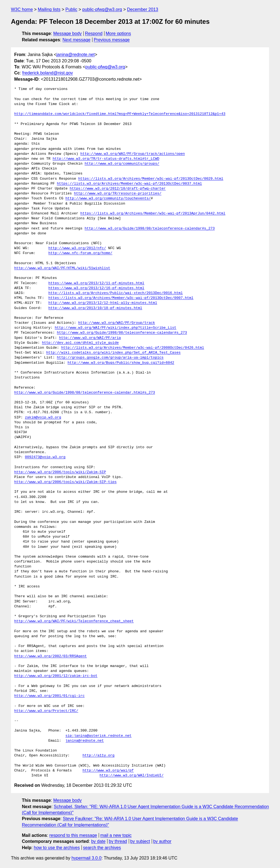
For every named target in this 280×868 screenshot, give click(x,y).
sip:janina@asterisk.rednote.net (98, 736)
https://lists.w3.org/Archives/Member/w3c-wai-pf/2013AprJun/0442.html (153, 214)
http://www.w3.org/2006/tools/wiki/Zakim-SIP (60, 472)
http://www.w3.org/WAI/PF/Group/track (117, 323)
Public (71, 9)
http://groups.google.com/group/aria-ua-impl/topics (110, 358)
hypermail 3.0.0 (86, 858)
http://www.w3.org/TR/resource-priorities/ (118, 194)
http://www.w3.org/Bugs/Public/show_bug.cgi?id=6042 (121, 363)
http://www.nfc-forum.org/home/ (80, 253)
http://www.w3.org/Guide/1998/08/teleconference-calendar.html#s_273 (85, 393)
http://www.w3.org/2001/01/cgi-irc (49, 696)
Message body (68, 34)
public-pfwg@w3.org (102, 9)
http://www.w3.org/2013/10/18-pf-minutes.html (95, 308)
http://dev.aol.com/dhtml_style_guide (80, 343)
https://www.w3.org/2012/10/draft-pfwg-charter (118, 189)
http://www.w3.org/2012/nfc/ (77, 248)
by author (162, 841)
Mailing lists (49, 9)
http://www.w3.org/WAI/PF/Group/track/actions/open (133, 154)
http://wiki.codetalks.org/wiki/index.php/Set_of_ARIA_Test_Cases (113, 353)
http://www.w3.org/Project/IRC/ (46, 711)
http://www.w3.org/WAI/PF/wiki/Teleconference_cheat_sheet (74, 621)
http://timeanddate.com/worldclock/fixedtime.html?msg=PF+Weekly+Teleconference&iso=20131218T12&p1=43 (120, 114)
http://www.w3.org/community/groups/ (122, 164)
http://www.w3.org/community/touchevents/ (108, 199)
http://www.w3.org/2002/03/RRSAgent (50, 656)
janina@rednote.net (75, 55)
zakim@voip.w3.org (43, 418)
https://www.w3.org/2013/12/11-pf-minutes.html (96, 283)
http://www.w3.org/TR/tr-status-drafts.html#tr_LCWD (106, 159)
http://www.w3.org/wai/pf (108, 771)
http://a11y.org (99, 756)
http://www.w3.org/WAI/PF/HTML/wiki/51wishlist (62, 268)
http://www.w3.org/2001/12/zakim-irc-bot (56, 676)
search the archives (102, 848)
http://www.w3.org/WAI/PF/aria (90, 338)
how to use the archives (57, 848)
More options (119, 34)
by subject (140, 841)
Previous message (112, 40)
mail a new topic (116, 835)
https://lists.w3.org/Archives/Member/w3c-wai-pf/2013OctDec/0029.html (151, 179)
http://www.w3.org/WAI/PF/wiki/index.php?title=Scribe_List (116, 328)
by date (98, 841)
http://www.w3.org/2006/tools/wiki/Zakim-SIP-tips (65, 482)
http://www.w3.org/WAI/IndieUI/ (132, 776)
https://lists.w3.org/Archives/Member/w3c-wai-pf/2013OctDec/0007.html (121, 298)
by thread (118, 841)
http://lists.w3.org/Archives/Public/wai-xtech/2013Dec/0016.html (116, 293)
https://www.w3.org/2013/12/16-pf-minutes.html (96, 288)
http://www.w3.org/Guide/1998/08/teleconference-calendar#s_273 (150, 229)
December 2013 (143, 9)
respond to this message (73, 835)
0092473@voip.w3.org (45, 457)
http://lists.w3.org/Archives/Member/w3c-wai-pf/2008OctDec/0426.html (133, 348)
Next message (77, 40)
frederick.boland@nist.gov (47, 73)
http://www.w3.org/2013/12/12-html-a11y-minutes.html (103, 303)
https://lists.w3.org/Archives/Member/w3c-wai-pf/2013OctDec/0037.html (129, 184)
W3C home (22, 9)
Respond (94, 34)
